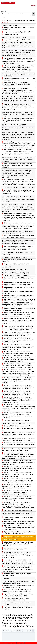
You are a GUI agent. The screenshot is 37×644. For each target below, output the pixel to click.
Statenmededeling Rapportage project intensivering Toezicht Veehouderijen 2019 (18, 79)
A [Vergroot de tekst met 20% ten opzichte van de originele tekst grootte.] (5, 23)
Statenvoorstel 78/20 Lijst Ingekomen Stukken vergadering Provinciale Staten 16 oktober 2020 (18, 586)
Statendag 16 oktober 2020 (10, 34)
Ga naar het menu (0, 1)
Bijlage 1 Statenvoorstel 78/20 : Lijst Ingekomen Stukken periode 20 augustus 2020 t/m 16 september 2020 (17, 595)
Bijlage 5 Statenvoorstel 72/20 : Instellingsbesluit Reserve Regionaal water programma (18, 297)
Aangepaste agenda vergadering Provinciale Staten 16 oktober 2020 (17, 261)
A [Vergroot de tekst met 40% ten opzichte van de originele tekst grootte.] (7, 23)
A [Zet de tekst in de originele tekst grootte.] (2, 23)
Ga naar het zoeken (0, 1)
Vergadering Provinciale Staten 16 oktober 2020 (15, 264)
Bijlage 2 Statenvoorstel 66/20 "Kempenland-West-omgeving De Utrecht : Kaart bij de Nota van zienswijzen (18, 533)
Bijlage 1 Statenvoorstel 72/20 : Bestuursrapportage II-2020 (18, 282)
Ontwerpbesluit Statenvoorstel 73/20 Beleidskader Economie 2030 (18, 429)
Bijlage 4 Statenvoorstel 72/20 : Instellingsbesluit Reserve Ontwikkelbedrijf (18, 292)
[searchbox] (16, 14)
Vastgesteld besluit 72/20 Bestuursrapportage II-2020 (16, 420)
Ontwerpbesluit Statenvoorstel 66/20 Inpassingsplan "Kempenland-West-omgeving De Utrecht (16, 549)
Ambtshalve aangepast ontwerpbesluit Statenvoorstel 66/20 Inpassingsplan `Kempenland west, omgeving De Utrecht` (18, 523)
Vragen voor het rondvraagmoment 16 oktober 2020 (16, 40)
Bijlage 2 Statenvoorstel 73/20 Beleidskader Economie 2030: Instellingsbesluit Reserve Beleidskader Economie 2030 (18, 439)
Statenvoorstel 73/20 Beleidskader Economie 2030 (16, 426)
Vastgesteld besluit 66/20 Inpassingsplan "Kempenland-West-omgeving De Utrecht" (17, 575)
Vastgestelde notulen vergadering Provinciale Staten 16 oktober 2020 (17, 608)
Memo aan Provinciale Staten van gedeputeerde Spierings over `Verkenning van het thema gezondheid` (18, 236)
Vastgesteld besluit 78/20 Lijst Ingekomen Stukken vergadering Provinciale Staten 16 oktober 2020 (16, 599)
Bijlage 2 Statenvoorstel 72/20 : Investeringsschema (16, 285)
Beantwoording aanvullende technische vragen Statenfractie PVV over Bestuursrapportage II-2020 (18, 309)
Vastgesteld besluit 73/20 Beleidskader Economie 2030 (17, 510)
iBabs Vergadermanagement (10, 643)
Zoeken (3, 11)
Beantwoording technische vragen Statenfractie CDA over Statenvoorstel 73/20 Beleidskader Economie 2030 (18, 450)
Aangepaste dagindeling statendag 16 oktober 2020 (16, 32)
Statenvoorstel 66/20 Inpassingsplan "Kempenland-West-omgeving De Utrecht (18, 518)
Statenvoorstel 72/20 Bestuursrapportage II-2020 (15, 275)
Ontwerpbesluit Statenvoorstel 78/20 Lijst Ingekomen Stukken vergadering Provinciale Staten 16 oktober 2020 (16, 591)
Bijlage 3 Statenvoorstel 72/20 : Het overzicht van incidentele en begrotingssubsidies (18, 288)
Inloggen (22, 643)
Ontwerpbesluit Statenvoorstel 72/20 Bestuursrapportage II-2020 (18, 279)
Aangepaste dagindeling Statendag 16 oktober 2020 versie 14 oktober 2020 (18, 29)
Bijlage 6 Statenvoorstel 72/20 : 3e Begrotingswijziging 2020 (18, 300)
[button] (33, 14)
